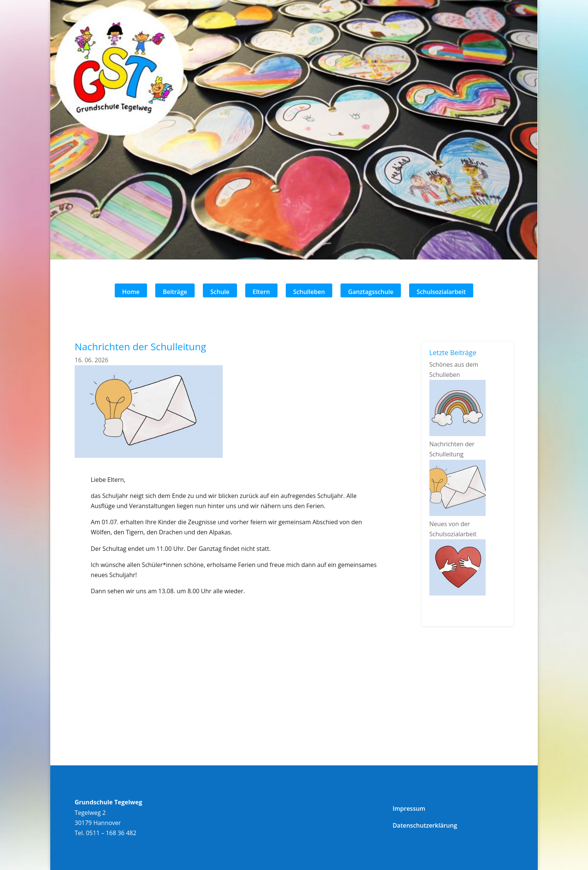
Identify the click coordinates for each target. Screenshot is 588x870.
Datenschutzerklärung (425, 825)
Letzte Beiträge (453, 352)
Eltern (261, 292)
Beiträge (175, 292)
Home (131, 292)
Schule (220, 292)
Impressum (409, 808)
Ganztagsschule (371, 292)
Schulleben (309, 292)
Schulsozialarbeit (441, 292)
